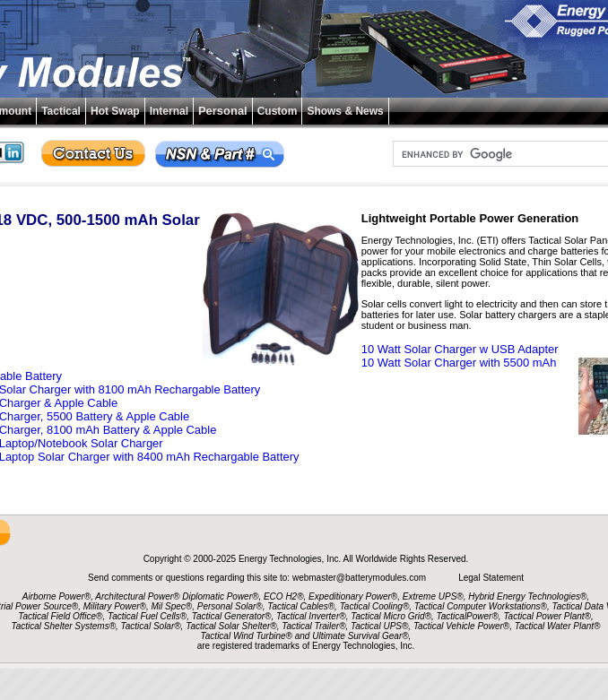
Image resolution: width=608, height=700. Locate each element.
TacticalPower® (468, 616)
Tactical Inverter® (311, 616)
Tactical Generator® (232, 616)
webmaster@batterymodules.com (360, 578)
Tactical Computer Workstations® (481, 606)
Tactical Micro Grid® (391, 616)
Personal (223, 111)
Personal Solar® (230, 606)
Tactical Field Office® (60, 616)
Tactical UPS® (379, 626)
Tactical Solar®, (152, 626)
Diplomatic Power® (220, 596)
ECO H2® (284, 596)
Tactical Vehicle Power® (461, 626)
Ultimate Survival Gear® (360, 636)
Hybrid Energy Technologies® (527, 596)
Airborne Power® (56, 596)
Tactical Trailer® (313, 626)
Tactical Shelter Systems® (64, 626)
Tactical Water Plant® (558, 626)
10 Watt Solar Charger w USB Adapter (460, 349)
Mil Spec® (171, 606)
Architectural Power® (137, 596)
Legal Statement (491, 578)
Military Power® (115, 606)
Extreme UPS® (433, 596)
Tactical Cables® (301, 606)
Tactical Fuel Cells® (147, 616)
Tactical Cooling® (375, 606)
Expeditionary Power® (353, 596)
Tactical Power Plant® (547, 616)
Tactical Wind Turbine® (247, 636)
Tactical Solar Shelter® (231, 626)
